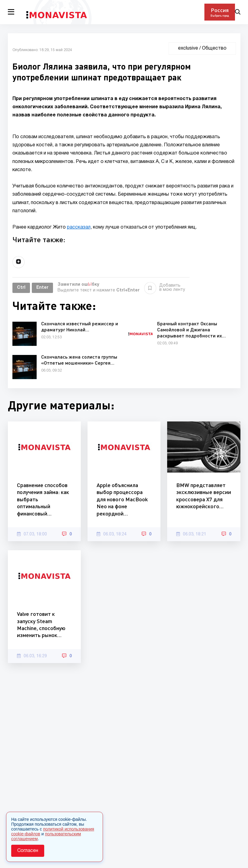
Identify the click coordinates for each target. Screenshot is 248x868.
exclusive (188, 48)
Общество (214, 48)
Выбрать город (220, 16)
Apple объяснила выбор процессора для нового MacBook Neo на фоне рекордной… (122, 499)
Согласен (28, 851)
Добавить (165, 288)
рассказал (79, 227)
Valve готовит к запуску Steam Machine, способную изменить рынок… (41, 624)
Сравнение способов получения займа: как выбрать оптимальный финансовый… (43, 499)
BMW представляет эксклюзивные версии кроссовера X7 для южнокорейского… (204, 496)
